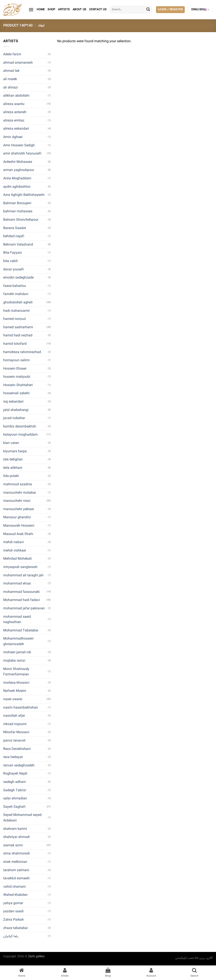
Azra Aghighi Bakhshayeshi (24, 195)
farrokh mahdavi (16, 294)
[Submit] (148, 10)
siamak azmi (13, 845)
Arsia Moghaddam (17, 178)
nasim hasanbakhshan (21, 708)
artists (64, 10)
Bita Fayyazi (13, 253)
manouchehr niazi (17, 501)
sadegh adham (15, 782)
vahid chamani (14, 887)
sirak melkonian (15, 862)
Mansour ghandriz (17, 517)
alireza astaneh (15, 112)
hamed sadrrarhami (18, 327)
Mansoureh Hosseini (19, 526)
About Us (79, 10)
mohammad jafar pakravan (24, 608)
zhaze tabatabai (15, 928)
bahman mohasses (18, 211)
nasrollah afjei (14, 716)
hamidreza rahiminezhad (22, 352)
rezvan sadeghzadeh (19, 765)
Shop (51, 10)
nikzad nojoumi (15, 724)
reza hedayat (13, 757)
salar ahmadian (15, 798)
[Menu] (31, 10)
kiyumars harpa (15, 451)
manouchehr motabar (20, 493)
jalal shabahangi (16, 410)
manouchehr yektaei (19, 509)
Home (41, 10)
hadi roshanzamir (16, 311)
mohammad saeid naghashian (17, 620)
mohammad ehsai (17, 584)
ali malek (10, 79)
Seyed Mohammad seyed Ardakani (22, 818)
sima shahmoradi (16, 853)
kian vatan (11, 443)
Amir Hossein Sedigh (19, 145)
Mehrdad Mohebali (17, 559)
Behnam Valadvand (18, 245)
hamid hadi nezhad (18, 335)
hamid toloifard (15, 344)
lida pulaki (11, 476)
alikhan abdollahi (16, 96)
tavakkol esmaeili (16, 878)
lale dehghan (13, 459)
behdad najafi (14, 236)
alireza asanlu (14, 104)
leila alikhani (13, 468)
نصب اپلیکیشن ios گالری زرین (194, 958)
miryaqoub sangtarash (20, 567)
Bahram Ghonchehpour (21, 220)
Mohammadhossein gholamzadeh (18, 641)
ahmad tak (11, 71)
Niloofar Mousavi (16, 732)
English (200, 10)
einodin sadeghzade (18, 278)
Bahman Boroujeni (17, 203)
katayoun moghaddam (20, 435)
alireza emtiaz (14, 121)
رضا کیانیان (11, 936)
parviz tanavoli (14, 741)
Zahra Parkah (13, 920)
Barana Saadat (15, 228)
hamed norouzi (15, 319)
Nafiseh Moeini (15, 691)
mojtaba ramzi (14, 661)
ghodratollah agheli (18, 302)
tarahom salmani (16, 870)
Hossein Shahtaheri (18, 385)
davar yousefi (13, 269)
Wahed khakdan (15, 895)
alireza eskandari (16, 129)
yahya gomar (13, 903)
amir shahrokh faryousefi (22, 154)
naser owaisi (13, 699)
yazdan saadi (13, 911)
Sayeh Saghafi (14, 807)
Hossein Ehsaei (15, 369)
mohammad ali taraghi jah (23, 575)
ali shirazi (10, 88)
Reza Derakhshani (17, 749)
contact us (98, 10)
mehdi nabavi (13, 542)
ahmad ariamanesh (18, 63)
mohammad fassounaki (21, 592)
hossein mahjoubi (17, 377)
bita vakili (10, 261)
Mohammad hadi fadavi (22, 600)
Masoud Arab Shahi (18, 534)
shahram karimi (15, 829)
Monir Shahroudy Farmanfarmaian (16, 672)
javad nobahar (14, 418)
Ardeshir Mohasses (18, 162)
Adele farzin (12, 54)
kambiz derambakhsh (20, 426)
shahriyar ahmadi (16, 837)
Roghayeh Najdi (15, 774)
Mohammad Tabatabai (21, 630)
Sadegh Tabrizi (15, 790)
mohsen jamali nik (17, 652)
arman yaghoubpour (19, 170)
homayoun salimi (16, 360)
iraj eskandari (13, 402)
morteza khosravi (16, 683)
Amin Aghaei (13, 137)
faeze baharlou (15, 286)
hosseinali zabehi (16, 393)
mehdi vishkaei (15, 551)
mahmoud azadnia (18, 484)
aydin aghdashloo (17, 187)
